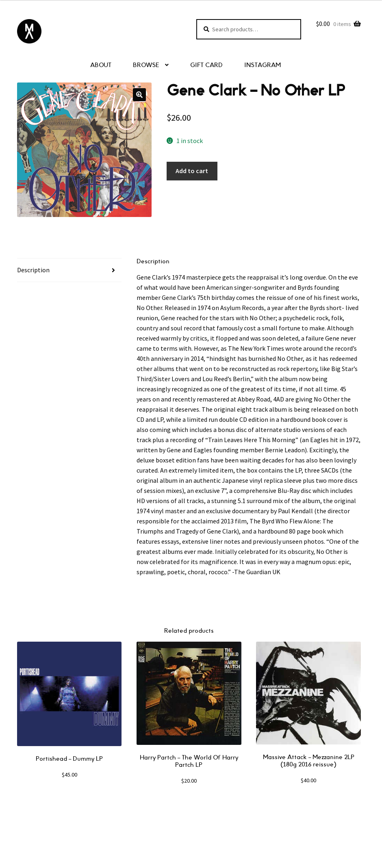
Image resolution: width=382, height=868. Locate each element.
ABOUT (101, 65)
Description (33, 270)
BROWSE (146, 65)
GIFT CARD (206, 65)
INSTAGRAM (263, 65)
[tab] (69, 270)
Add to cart (192, 171)
